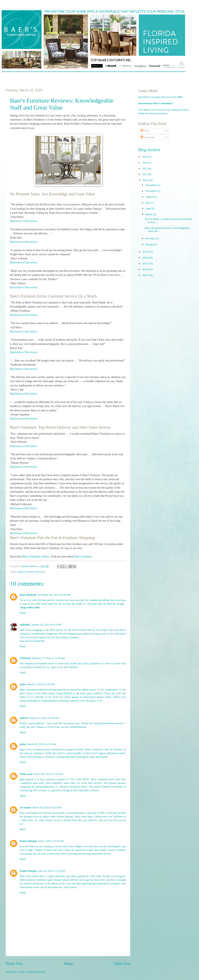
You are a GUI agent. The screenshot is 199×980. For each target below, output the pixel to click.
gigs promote (27, 779)
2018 (145, 258)
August (150, 197)
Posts (145, 131)
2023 (145, 163)
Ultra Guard (70, 887)
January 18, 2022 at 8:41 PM (46, 625)
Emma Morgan (28, 841)
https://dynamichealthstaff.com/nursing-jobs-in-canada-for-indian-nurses (58, 690)
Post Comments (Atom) (32, 972)
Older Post (122, 964)
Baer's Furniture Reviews (32, 572)
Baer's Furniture (83, 557)
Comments (148, 137)
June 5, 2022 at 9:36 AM (51, 841)
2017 (145, 264)
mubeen (24, 718)
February (151, 238)
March (149, 214)
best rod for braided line (32, 641)
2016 (145, 269)
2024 (145, 157)
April (149, 209)
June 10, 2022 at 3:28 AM (52, 871)
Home (69, 964)
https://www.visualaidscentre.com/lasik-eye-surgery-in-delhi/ (52, 750)
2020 (145, 180)
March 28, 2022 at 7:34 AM (48, 774)
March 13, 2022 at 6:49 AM (44, 718)
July (148, 203)
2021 (145, 174)
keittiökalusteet (78, 727)
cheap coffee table (30, 607)
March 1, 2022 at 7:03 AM (41, 684)
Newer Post (14, 964)
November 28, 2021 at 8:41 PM (54, 595)
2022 (145, 169)
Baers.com (150, 110)
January (150, 244)
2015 (145, 275)
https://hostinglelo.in (31, 813)
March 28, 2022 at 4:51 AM (42, 744)
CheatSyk (25, 658)
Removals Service (102, 854)
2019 (145, 252)
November (151, 191)
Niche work (26, 774)
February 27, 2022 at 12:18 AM (48, 658)
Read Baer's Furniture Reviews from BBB (161, 97)
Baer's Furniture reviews (36, 557)
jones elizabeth (28, 595)
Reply (23, 613)
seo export (26, 808)
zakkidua (25, 625)
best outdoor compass (67, 637)
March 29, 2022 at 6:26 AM (47, 808)
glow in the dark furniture (65, 667)
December (151, 185)
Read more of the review (24, 221)
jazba (23, 684)
